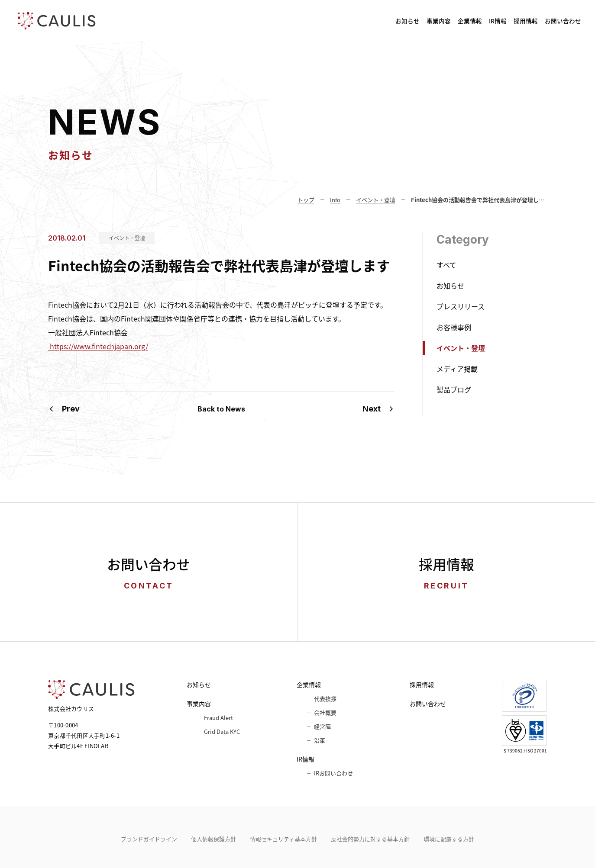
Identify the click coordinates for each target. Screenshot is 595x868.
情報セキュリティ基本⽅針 (283, 839)
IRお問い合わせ (333, 773)
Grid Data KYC (222, 731)
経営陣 (322, 726)
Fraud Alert (218, 718)
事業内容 (339, 21)
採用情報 (493, 21)
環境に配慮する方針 (449, 839)
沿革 (320, 740)
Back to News (221, 409)
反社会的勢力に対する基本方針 (370, 839)
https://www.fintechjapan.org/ (98, 346)
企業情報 (393, 21)
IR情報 (443, 21)
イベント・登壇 (127, 238)
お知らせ (291, 21)
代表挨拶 (325, 699)
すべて (446, 265)
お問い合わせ (553, 21)
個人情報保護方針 (213, 839)
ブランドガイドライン (149, 839)
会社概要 (325, 712)
